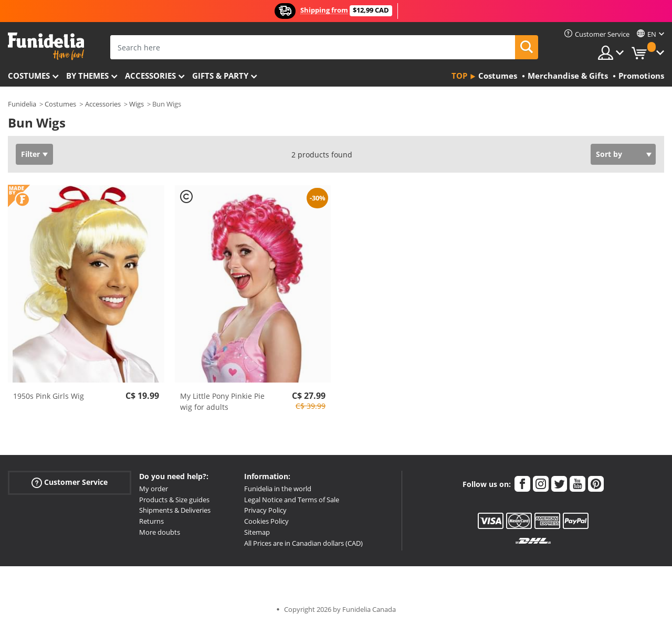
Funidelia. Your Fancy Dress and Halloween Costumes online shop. (46, 46)
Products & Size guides (174, 500)
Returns (151, 521)
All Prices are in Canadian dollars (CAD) (303, 543)
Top (459, 76)
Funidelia (22, 104)
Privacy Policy (265, 510)
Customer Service (70, 483)
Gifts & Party (220, 76)
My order (154, 489)
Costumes (29, 76)
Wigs (136, 104)
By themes (87, 76)
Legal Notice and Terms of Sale (292, 500)
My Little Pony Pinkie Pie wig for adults (222, 401)
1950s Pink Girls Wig (49, 396)
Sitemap (257, 532)
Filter (30, 154)
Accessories (150, 76)
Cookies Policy (266, 521)
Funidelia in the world (278, 489)
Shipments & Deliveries (175, 510)
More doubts (160, 532)
